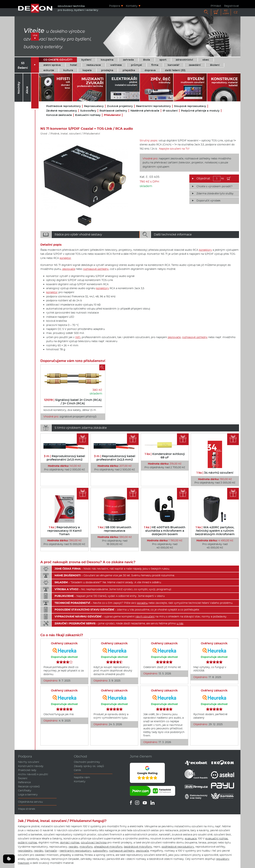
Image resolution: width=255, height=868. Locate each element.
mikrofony (86, 847)
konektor (65, 258)
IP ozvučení (170, 111)
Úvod (44, 134)
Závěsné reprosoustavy (62, 111)
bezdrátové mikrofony (138, 847)
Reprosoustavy (94, 106)
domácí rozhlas (70, 843)
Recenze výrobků (29, 786)
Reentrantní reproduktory (153, 106)
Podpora (115, 6)
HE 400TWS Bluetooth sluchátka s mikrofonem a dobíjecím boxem (165, 531)
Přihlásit (216, 6)
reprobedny (25, 851)
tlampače (51, 851)
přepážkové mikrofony (108, 847)
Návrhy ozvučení (29, 762)
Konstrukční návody (31, 766)
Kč (226, 12)
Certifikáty (25, 790)
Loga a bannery (28, 794)
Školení (23, 778)
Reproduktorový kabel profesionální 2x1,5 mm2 (64, 458)
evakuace (191, 839)
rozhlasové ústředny (96, 269)
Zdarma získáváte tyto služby (215, 193)
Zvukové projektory (120, 106)
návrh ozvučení (145, 617)
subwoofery (100, 851)
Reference (24, 782)
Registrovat (232, 6)
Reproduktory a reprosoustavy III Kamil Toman (64, 531)
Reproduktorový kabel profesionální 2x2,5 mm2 (115, 458)
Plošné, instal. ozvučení (66, 134)
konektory (205, 250)
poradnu (142, 603)
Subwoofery (88, 111)
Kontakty (132, 6)
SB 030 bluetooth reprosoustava (115, 529)
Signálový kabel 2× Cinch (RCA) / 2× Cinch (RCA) (73, 402)
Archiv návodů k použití (33, 774)
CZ (236, 12)
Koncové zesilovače (59, 115)
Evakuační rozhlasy (88, 115)
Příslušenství (112, 115)
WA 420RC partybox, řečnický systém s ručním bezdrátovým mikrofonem (215, 531)
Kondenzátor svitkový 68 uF (165, 456)
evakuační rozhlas (217, 839)
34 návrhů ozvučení (215, 473)
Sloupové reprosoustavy (190, 106)
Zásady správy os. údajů (89, 766)
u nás (180, 623)
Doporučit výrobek (208, 201)
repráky (73, 847)
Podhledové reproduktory (63, 106)
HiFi (78, 337)
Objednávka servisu (30, 802)
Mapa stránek (27, 809)
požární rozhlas (27, 843)
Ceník (77, 770)
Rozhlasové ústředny (113, 111)
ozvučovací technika (94, 843)
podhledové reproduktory (178, 847)
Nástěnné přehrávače (145, 111)
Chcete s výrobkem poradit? (214, 186)
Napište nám (82, 777)
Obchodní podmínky (87, 762)
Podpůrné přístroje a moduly (200, 111)
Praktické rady (27, 770)
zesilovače (69, 269)
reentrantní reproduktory (75, 851)
